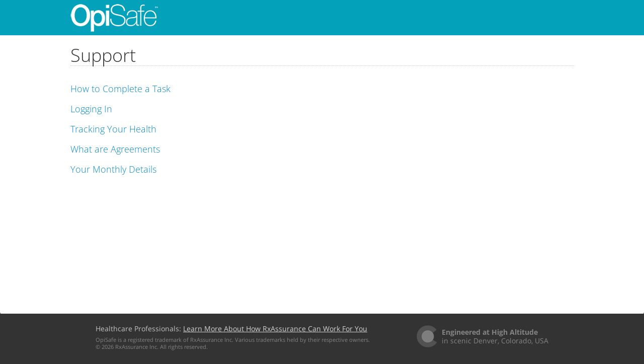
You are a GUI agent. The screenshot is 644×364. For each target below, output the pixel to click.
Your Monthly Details (113, 169)
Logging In (91, 109)
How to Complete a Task (120, 89)
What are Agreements (115, 149)
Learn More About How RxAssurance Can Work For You (275, 329)
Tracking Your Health (113, 129)
